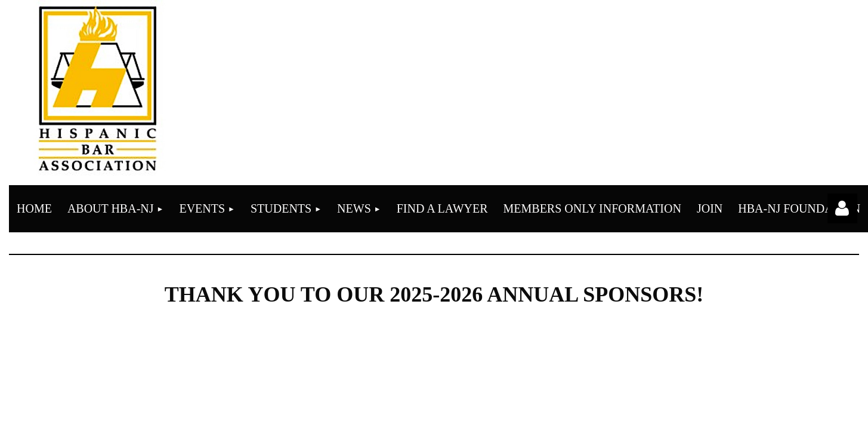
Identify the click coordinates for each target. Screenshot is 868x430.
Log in (842, 208)
